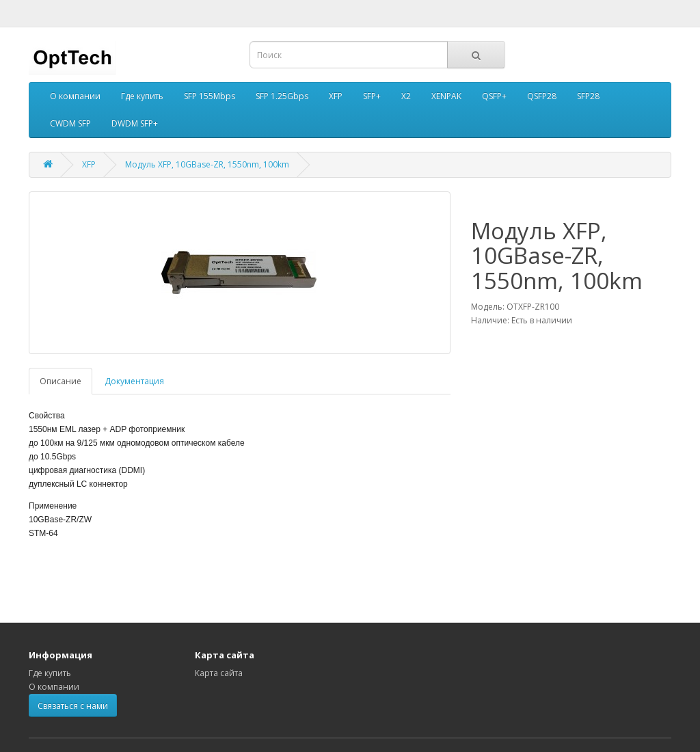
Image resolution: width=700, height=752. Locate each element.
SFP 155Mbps (210, 96)
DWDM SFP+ (135, 123)
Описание (60, 381)
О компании (75, 96)
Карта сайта (219, 673)
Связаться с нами (73, 706)
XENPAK (446, 96)
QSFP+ (494, 96)
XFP (336, 96)
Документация (134, 381)
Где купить (142, 96)
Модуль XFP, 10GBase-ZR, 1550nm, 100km (207, 164)
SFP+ (372, 96)
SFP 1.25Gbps (282, 96)
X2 (406, 96)
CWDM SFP (70, 123)
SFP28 (588, 96)
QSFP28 (542, 96)
